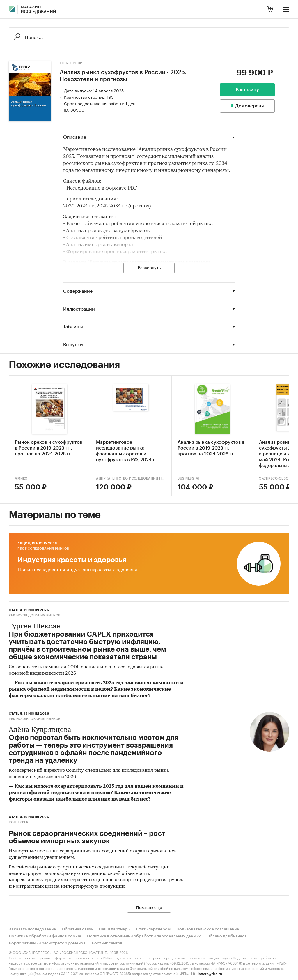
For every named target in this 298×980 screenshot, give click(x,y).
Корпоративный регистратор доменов (47, 943)
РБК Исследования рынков (43, 549)
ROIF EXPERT (19, 822)
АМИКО (21, 478)
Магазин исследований (38, 10)
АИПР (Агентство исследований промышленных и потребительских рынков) (131, 478)
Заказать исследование (32, 929)
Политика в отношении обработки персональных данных (144, 936)
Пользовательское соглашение (208, 929)
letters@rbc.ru (210, 973)
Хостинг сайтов (107, 943)
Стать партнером (153, 929)
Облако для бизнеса (227, 936)
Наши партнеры (115, 929)
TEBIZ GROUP (71, 63)
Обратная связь (77, 929)
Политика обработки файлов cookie (45, 936)
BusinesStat (189, 478)
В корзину (247, 90)
